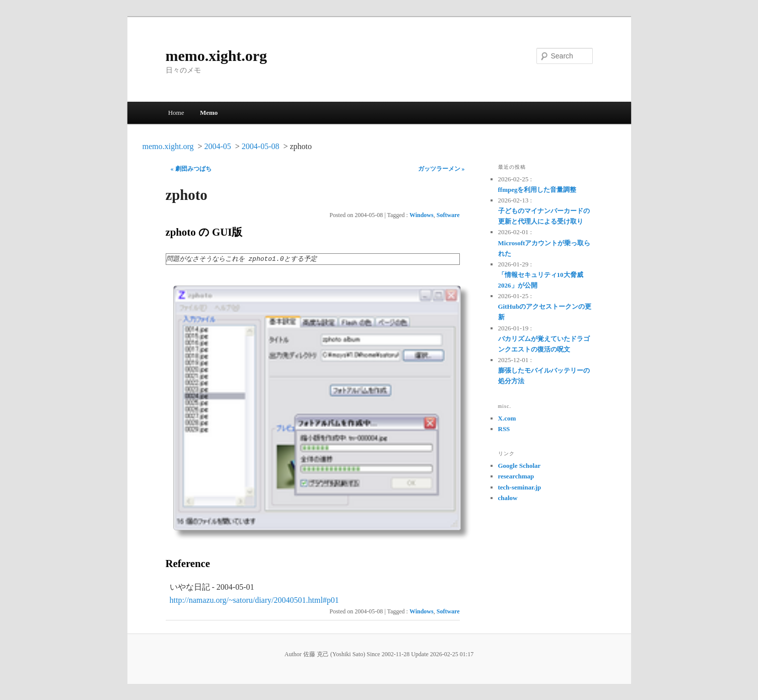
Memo (209, 113)
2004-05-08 (261, 146)
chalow (508, 498)
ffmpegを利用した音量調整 (537, 190)
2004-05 (217, 146)
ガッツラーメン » (441, 169)
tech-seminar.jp (520, 487)
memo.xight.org (217, 56)
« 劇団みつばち (191, 169)
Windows (422, 215)
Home (176, 113)
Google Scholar (520, 466)
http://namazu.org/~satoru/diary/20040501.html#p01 (254, 600)
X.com (507, 418)
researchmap (516, 476)
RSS (504, 429)
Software (448, 215)
